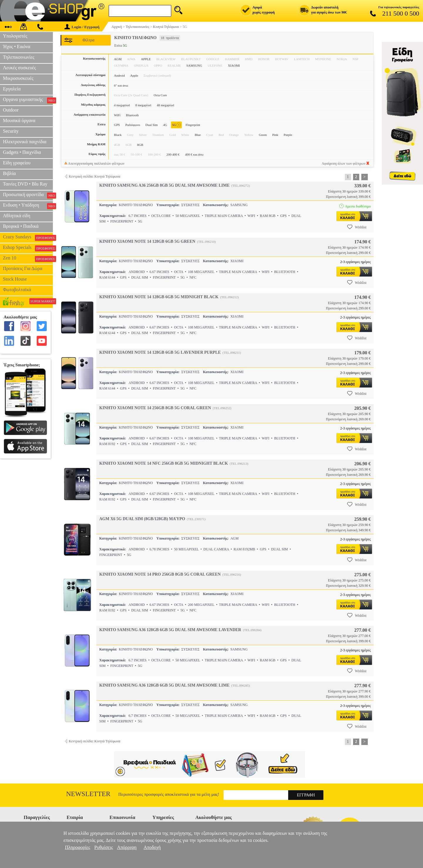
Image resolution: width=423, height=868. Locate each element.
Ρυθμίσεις (104, 847)
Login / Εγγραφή (82, 27)
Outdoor (11, 110)
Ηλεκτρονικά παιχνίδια (25, 142)
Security (11, 131)
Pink (275, 135)
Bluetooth (132, 115)
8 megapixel (143, 105)
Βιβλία (9, 173)
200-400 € (173, 154)
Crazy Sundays (28, 237)
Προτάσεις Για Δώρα (23, 268)
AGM (118, 59)
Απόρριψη (127, 847)
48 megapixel (165, 105)
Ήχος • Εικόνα (17, 47)
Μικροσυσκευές (18, 78)
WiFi (117, 115)
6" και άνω (121, 85)
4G (165, 125)
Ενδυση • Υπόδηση (28, 206)
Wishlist (357, 227)
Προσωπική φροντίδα (28, 195)
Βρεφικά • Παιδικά (21, 226)
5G (176, 125)
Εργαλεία (12, 89)
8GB (140, 145)
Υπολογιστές (15, 36)
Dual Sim (152, 125)
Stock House (15, 279)
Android (119, 75)
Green (263, 135)
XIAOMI (234, 65)
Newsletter (88, 794)
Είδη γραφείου (17, 163)
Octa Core (160, 95)
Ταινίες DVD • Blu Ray (25, 184)
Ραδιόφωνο (133, 125)
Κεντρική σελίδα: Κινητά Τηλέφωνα (94, 176)
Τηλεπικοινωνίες (19, 57)
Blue (198, 135)
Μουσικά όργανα (19, 120)
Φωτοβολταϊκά (17, 290)
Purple (288, 135)
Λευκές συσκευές (19, 68)
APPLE (146, 59)
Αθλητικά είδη (17, 216)
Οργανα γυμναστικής (28, 100)
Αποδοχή (152, 847)
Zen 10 (28, 259)
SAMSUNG (194, 65)
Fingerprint (193, 125)
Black (118, 135)
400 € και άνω (194, 154)
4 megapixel (122, 105)
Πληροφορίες (78, 847)
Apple (134, 75)
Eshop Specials (28, 248)
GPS (117, 125)
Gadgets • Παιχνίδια (22, 152)
